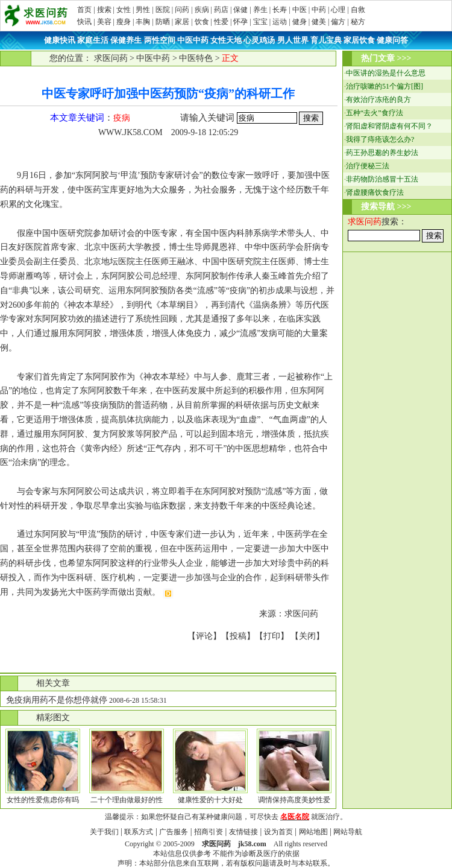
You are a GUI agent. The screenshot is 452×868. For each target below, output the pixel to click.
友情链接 (243, 832)
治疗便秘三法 (368, 166)
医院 (163, 10)
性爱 (221, 22)
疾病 (202, 10)
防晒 (163, 22)
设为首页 (278, 832)
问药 (182, 10)
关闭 (307, 636)
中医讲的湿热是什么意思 (386, 73)
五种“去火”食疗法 (375, 113)
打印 (272, 636)
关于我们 (104, 832)
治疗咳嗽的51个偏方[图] (385, 86)
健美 (319, 22)
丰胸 (143, 22)
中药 (319, 10)
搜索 (104, 10)
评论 (204, 636)
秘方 (358, 22)
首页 (84, 10)
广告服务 (174, 832)
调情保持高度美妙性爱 (294, 800)
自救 (358, 10)
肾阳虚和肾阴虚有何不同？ (389, 126)
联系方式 (139, 832)
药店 (221, 10)
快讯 (84, 22)
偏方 (338, 22)
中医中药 (153, 58)
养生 (260, 10)
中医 (300, 10)
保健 (240, 10)
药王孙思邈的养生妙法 (382, 153)
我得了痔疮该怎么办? (380, 139)
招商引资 (209, 832)
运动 (280, 22)
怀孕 (240, 22)
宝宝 (260, 22)
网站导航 (348, 832)
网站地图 (313, 832)
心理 (338, 10)
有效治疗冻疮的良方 (378, 100)
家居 (182, 22)
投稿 (238, 636)
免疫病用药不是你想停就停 (57, 700)
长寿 (280, 10)
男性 (143, 10)
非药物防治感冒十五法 (382, 179)
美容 (104, 22)
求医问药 (111, 58)
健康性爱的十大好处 (210, 800)
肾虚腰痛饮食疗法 (375, 192)
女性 (124, 10)
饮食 (202, 22)
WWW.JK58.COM (130, 132)
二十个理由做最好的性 (127, 800)
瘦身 (124, 22)
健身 (300, 22)
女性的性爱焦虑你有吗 (43, 800)
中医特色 (196, 58)
